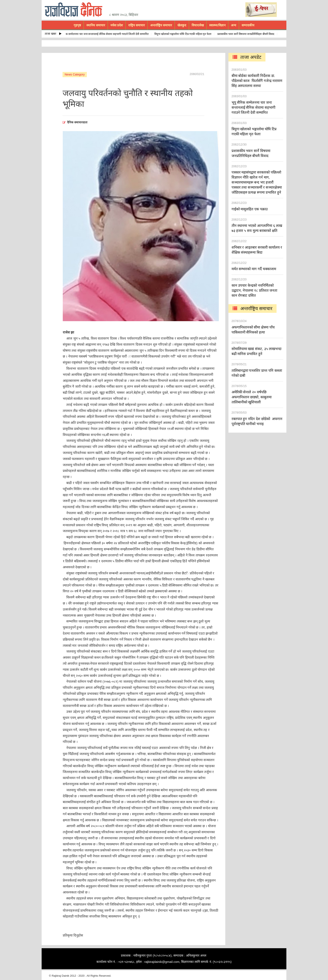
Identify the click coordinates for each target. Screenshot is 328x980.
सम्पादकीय (248, 25)
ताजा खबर (53, 34)
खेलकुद (182, 25)
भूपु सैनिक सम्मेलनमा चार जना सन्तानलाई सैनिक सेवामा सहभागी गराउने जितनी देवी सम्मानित (105, 34)
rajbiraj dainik (75, 10)
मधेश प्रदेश (117, 25)
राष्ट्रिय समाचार (136, 25)
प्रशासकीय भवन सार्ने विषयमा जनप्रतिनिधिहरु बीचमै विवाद (248, 34)
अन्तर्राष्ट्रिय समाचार (161, 25)
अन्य (234, 25)
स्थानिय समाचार (96, 25)
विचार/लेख (198, 25)
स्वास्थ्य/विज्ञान (217, 25)
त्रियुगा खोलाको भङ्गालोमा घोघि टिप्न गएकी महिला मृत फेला (185, 34)
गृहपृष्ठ (77, 25)
